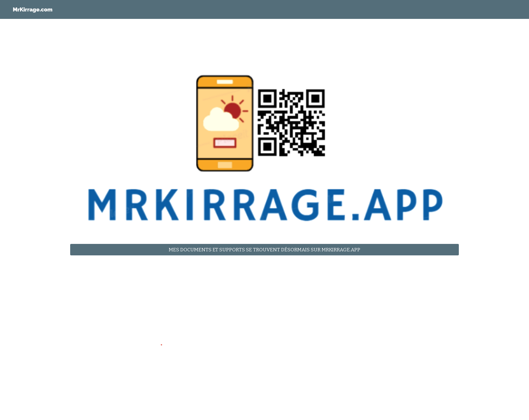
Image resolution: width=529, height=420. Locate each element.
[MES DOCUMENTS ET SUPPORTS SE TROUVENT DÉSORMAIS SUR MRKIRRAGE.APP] (264, 250)
